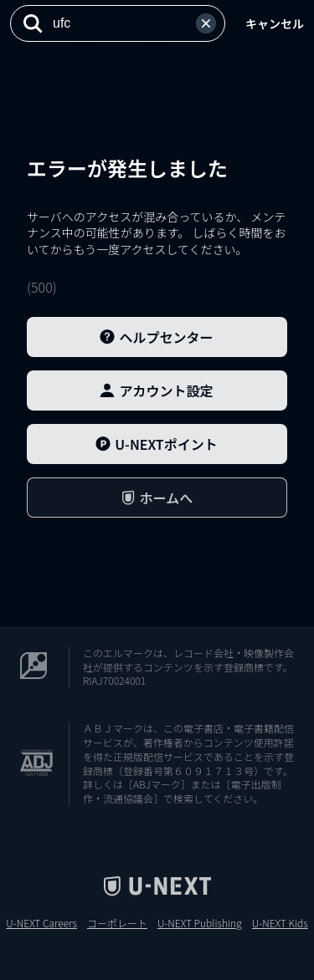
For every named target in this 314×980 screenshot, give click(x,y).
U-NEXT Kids (280, 923)
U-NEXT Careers (41, 923)
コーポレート (117, 923)
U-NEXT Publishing (200, 923)
